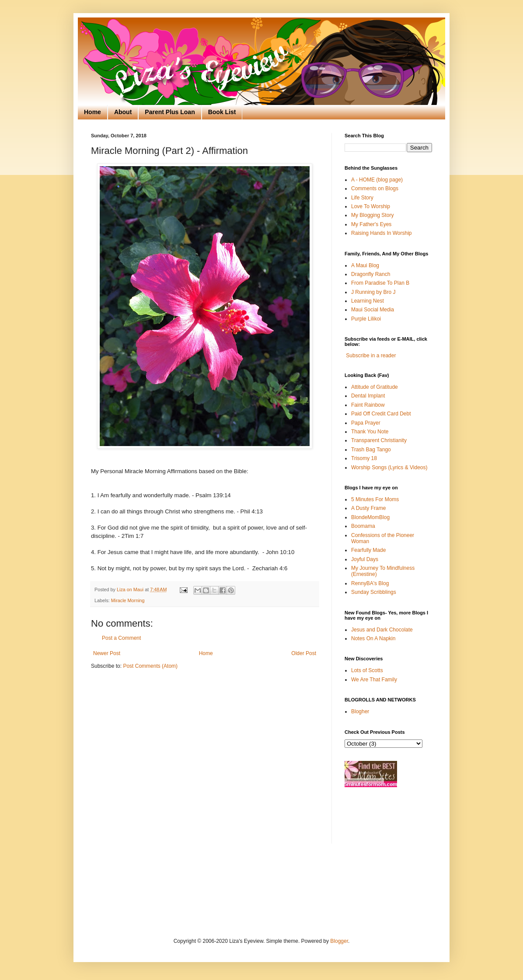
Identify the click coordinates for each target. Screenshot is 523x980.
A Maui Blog (365, 265)
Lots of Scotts (367, 670)
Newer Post (107, 653)
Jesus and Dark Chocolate (382, 630)
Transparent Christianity (379, 440)
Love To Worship (371, 206)
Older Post (304, 653)
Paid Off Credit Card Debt (381, 414)
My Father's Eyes (371, 224)
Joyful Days (365, 559)
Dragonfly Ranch (371, 274)
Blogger (339, 941)
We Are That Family (374, 680)
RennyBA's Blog (370, 583)
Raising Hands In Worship (382, 233)
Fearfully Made (368, 550)
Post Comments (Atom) (150, 666)
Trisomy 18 (364, 458)
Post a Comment (121, 638)
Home (92, 112)
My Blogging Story (372, 215)
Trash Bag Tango (371, 450)
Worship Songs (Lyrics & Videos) (389, 467)
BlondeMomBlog (370, 517)
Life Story (362, 198)
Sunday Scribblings (374, 592)
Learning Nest (368, 301)
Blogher (360, 711)
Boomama (363, 526)
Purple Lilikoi (366, 319)
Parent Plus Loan (170, 112)
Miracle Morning (128, 600)
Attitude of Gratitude (375, 387)
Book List (222, 112)
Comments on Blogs (375, 188)
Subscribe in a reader (371, 356)
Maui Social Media (373, 310)
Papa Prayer (366, 423)
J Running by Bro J (373, 292)
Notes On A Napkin (373, 638)
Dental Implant (368, 396)
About (123, 112)
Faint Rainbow (368, 405)
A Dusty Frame (368, 508)
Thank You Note (370, 432)
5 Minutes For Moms (375, 499)
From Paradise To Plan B (380, 283)
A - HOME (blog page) (377, 180)
